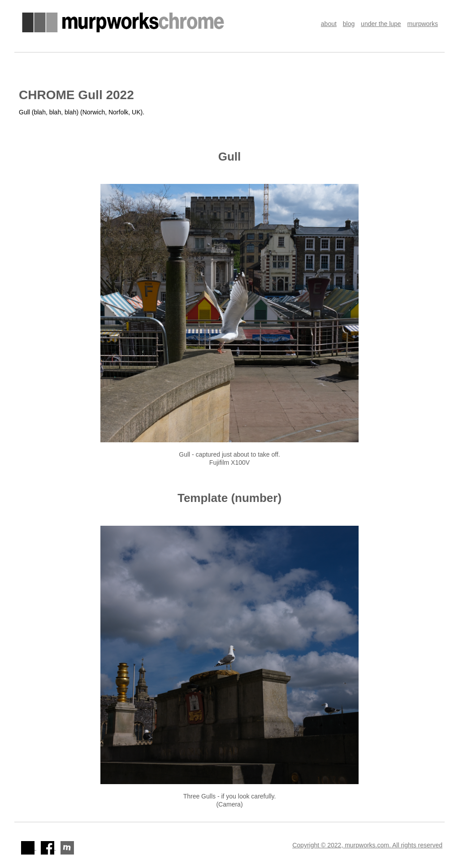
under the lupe (381, 24)
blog (349, 24)
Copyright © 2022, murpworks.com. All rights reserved (367, 845)
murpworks (423, 24)
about (329, 24)
